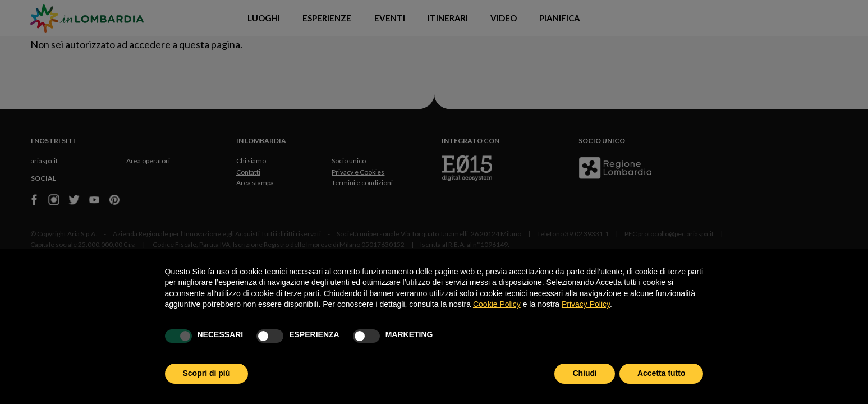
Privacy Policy (586, 304)
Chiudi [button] (585, 373)
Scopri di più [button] (207, 373)
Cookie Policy (497, 304)
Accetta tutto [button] (662, 373)
